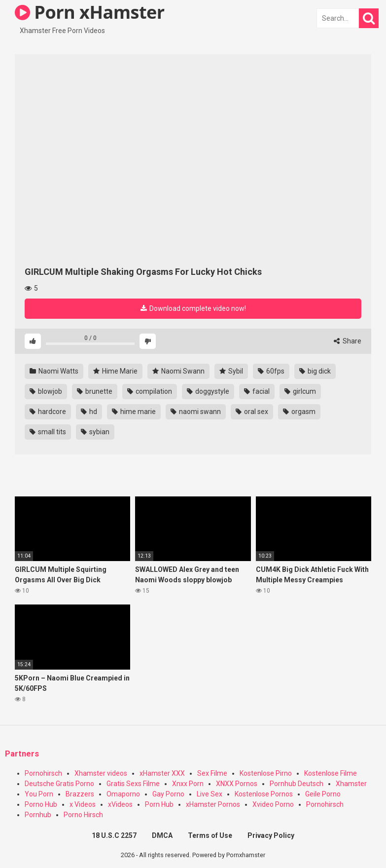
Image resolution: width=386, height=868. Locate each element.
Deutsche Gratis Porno (59, 784)
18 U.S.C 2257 (114, 835)
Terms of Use (210, 835)
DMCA (162, 835)
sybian (95, 432)
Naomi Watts (54, 371)
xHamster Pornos (213, 804)
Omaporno (123, 794)
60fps (271, 371)
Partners (22, 754)
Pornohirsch (43, 773)
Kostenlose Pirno (266, 773)
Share (348, 341)
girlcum (300, 391)
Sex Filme (212, 773)
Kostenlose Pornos (264, 794)
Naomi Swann (178, 371)
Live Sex (210, 794)
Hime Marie (115, 371)
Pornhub (38, 815)
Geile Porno (323, 794)
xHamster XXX (162, 773)
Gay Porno (168, 794)
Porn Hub (159, 804)
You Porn (39, 794)
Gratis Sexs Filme (133, 784)
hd (89, 412)
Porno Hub (41, 804)
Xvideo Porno (273, 804)
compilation (150, 391)
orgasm (299, 412)
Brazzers (80, 794)
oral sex (252, 412)
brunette (95, 391)
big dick (315, 371)
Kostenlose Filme (331, 773)
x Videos (83, 804)
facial (257, 391)
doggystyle (208, 391)
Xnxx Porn (188, 784)
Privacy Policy (271, 835)
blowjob (46, 391)
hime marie (134, 412)
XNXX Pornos (237, 784)
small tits (48, 432)
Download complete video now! (193, 308)
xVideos (120, 804)
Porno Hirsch (83, 815)
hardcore (48, 412)
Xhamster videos (101, 773)
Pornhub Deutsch (297, 784)
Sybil (231, 371)
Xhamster (351, 784)
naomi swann (196, 412)
